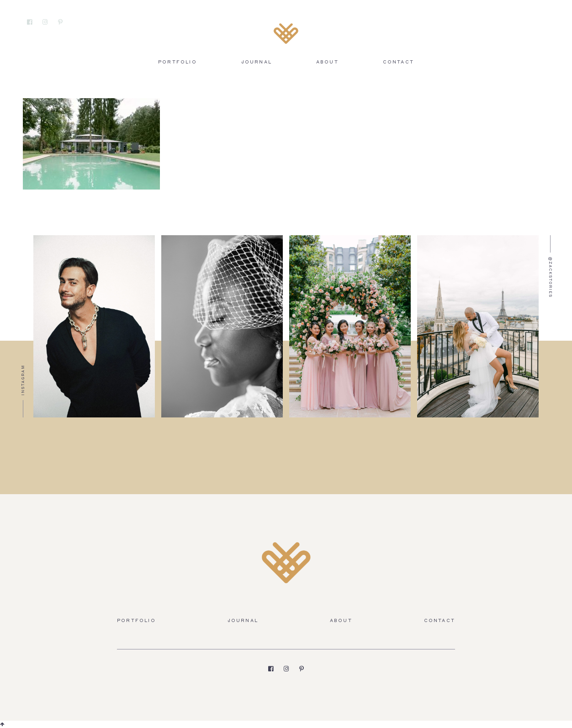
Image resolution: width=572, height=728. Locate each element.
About (327, 62)
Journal (257, 62)
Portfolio (177, 62)
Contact (398, 62)
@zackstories (550, 277)
